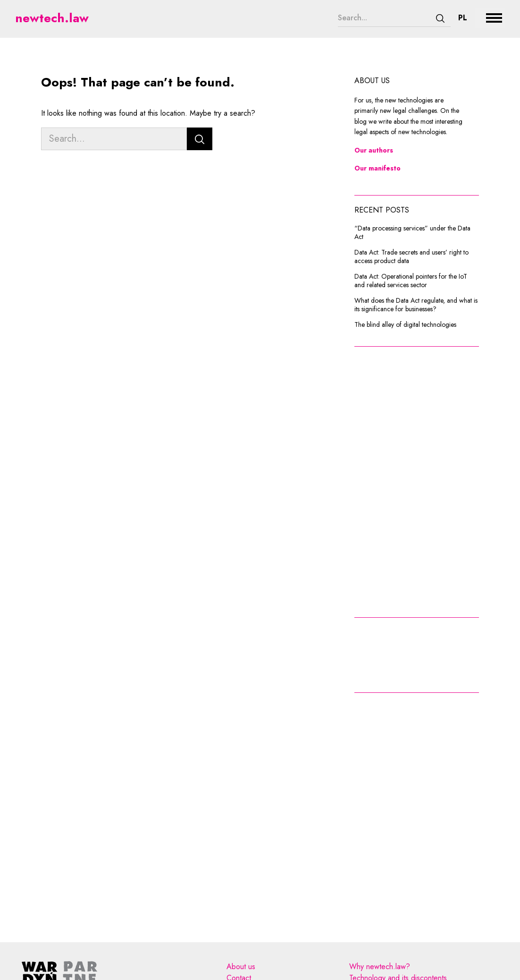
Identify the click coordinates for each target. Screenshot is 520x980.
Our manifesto (377, 168)
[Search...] (384, 18)
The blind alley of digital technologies (405, 325)
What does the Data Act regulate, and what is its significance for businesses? (416, 305)
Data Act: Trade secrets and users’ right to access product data (411, 257)
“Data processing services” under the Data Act (412, 233)
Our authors (374, 150)
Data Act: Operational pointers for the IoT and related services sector (411, 281)
